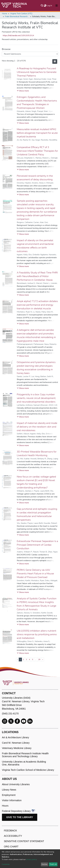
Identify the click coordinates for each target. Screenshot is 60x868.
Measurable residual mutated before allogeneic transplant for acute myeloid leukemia (37, 133)
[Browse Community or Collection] (30, 54)
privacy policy (31, 859)
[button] (45, 6)
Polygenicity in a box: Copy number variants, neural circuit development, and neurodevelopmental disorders (36, 398)
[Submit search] (42, 6)
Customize (6, 864)
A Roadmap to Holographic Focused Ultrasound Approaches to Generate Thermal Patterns (37, 72)
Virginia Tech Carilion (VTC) (21, 14)
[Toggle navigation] (57, 6)
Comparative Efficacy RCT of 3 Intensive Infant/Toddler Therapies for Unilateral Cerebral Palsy (37, 151)
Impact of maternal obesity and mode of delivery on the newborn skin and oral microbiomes (37, 427)
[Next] (43, 660)
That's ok (53, 864)
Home (5, 14)
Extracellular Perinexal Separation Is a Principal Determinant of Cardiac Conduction (37, 545)
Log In (49, 6)
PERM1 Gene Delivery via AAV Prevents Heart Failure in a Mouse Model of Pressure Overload (35, 574)
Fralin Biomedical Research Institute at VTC (17, 16)
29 (39, 660)
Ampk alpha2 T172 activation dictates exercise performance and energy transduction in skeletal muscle (37, 305)
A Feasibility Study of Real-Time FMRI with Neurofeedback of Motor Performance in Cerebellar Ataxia (37, 276)
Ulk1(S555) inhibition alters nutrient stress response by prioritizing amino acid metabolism (37, 634)
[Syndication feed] (55, 61)
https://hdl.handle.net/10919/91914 (18, 36)
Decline (44, 864)
